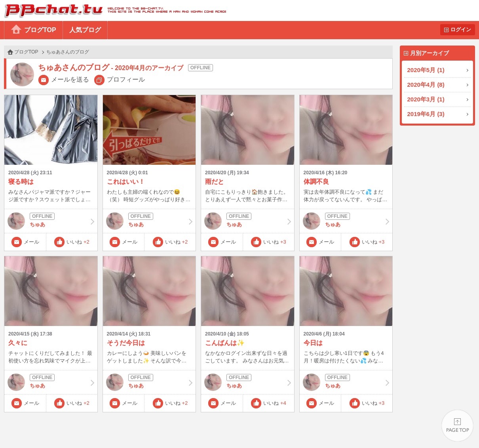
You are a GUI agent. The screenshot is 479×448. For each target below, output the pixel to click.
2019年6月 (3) (426, 114)
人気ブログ (85, 30)
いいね (78, 242)
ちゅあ (51, 221)
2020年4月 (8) (426, 85)
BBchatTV (113, 10)
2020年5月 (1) (426, 70)
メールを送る (70, 79)
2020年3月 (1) (426, 99)
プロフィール (126, 79)
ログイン (461, 30)
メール (31, 242)
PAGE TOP (457, 426)
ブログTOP (40, 30)
